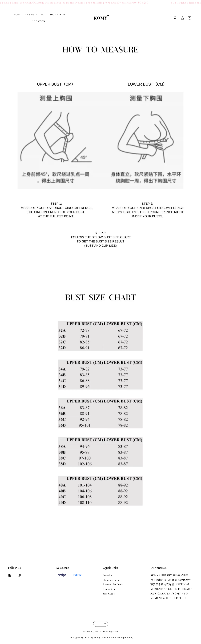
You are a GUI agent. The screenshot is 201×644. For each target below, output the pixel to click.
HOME (17, 15)
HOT (43, 15)
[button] (175, 18)
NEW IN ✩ (31, 15)
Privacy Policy (93, 637)
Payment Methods (113, 584)
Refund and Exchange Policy (118, 637)
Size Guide (109, 594)
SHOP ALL (56, 15)
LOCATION (39, 21)
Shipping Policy (112, 580)
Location (108, 575)
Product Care (110, 589)
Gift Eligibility (76, 637)
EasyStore (113, 632)
